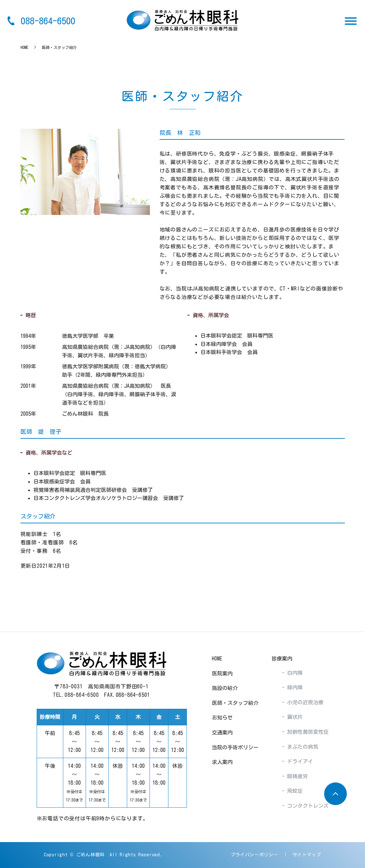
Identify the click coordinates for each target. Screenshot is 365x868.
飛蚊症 (294, 791)
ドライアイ (299, 761)
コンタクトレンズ (307, 806)
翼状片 (294, 717)
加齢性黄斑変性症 (307, 732)
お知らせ (222, 718)
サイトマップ (307, 855)
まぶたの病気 (301, 747)
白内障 (294, 673)
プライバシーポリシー (255, 855)
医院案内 (222, 673)
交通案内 (222, 732)
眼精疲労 (296, 776)
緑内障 (294, 687)
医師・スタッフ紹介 (235, 703)
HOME (24, 47)
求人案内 (222, 762)
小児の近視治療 (304, 702)
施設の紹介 (225, 688)
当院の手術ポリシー (235, 747)
